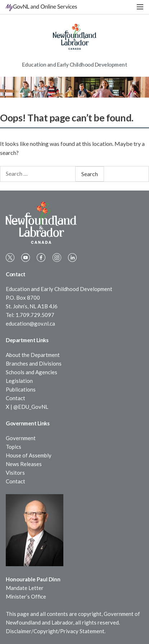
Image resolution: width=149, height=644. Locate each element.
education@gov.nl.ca (30, 323)
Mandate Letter (25, 588)
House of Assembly (29, 455)
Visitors (15, 473)
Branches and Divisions (34, 363)
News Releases (24, 464)
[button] (140, 7)
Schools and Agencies (31, 372)
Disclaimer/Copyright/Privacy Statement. (56, 631)
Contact (15, 398)
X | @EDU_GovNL (27, 407)
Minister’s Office (26, 596)
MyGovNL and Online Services (41, 6)
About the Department (33, 355)
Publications (21, 389)
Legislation (19, 381)
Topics (13, 447)
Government (21, 438)
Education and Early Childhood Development (75, 64)
